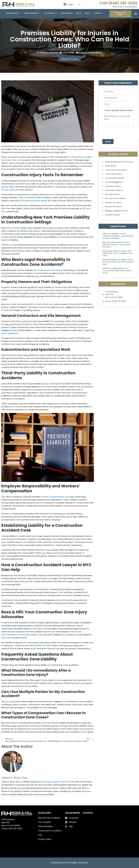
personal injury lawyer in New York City (56, 782)
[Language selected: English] (72, 5)
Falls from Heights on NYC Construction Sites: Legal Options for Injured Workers (118, 236)
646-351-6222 (15, 829)
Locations (50, 13)
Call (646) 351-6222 (118, 3)
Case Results (66, 13)
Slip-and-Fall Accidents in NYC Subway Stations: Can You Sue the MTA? (117, 245)
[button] (136, 14)
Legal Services (32, 13)
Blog (79, 13)
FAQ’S (87, 13)
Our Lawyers (13, 13)
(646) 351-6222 (43, 646)
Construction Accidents (90, 53)
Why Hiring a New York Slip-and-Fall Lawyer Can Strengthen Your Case (117, 254)
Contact (98, 13)
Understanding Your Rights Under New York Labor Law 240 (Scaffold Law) (118, 262)
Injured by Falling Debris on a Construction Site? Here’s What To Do (117, 271)
